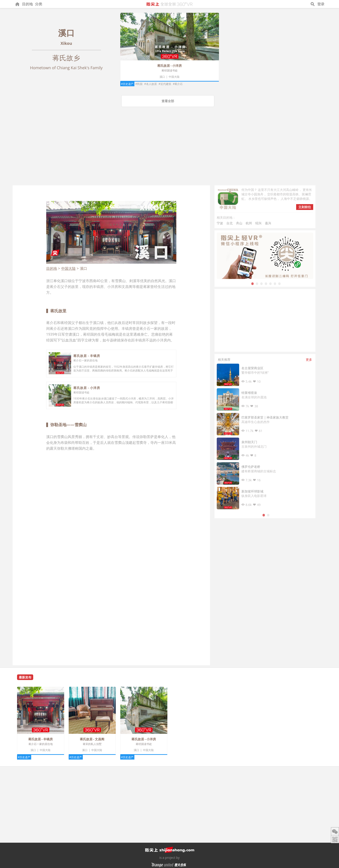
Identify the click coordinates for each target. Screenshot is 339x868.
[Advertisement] (170, 152)
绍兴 (258, 223)
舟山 (239, 223)
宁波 (220, 223)
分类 (39, 4)
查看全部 (168, 101)
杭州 (249, 223)
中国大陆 (174, 77)
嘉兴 (268, 223)
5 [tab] (271, 283)
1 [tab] (253, 283)
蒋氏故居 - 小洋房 (170, 66)
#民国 (139, 84)
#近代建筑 (165, 84)
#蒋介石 (178, 84)
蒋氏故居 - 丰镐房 (87, 356)
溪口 (162, 77)
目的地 (27, 4)
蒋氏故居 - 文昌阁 (92, 739)
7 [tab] (280, 283)
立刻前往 (305, 207)
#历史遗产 (127, 84)
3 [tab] (262, 283)
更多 (309, 360)
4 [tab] (266, 283)
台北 (230, 223)
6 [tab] (275, 283)
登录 (321, 4)
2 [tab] (257, 283)
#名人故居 (151, 84)
